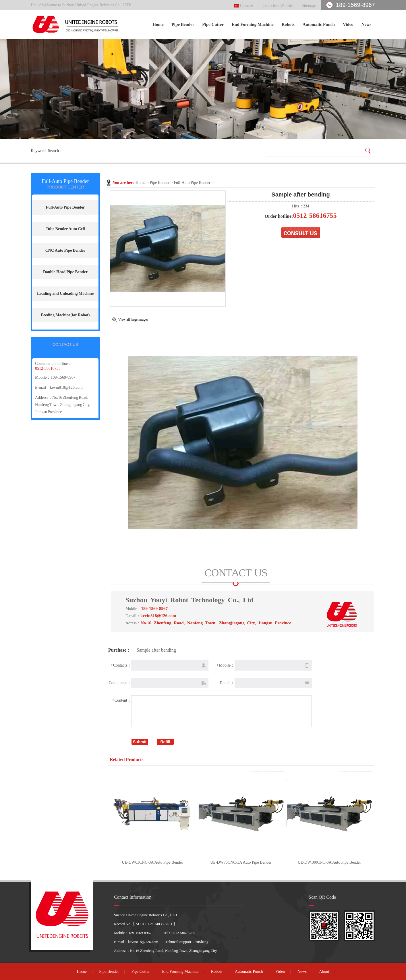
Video (348, 24)
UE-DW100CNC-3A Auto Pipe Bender (329, 862)
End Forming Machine (253, 24)
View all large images (133, 319)
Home (158, 24)
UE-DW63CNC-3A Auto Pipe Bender (152, 862)
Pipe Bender (183, 24)
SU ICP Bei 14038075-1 (154, 924)
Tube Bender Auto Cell (65, 229)
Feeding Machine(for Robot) (65, 315)
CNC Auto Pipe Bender (65, 250)
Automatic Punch (319, 24)
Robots (288, 24)
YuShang (202, 942)
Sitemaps (309, 6)
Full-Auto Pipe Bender (192, 183)
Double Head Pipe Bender (65, 272)
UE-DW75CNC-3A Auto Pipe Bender (241, 862)
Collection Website (278, 6)
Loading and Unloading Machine (65, 293)
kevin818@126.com (66, 387)
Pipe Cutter (213, 24)
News (366, 24)
